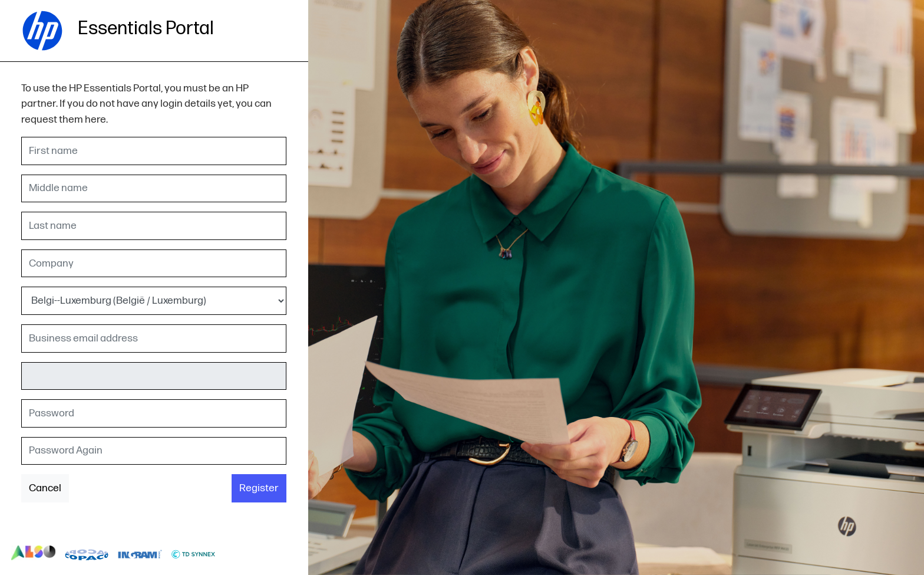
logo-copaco (87, 553)
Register (259, 488)
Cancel (45, 488)
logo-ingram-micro (140, 553)
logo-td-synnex (194, 553)
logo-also (33, 553)
